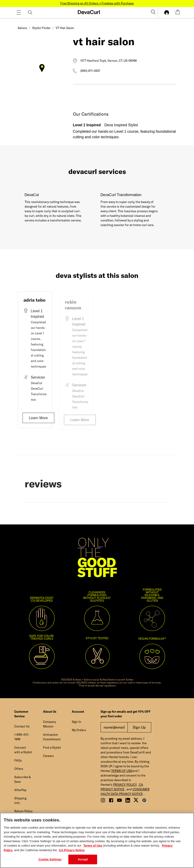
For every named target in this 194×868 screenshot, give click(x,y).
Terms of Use (93, 846)
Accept (83, 859)
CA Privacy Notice (72, 850)
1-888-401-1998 (22, 737)
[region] (97, 840)
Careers (48, 756)
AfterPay (20, 790)
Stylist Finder (41, 28)
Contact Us (22, 726)
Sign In (77, 722)
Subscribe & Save (22, 779)
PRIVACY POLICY (125, 785)
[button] (91, 13)
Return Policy (23, 811)
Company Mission (49, 724)
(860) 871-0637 (90, 71)
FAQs (18, 760)
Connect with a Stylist (23, 750)
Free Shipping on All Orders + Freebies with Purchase (97, 3)
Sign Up (139, 727)
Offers (19, 769)
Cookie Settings (50, 859)
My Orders (79, 730)
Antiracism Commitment (52, 737)
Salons (22, 28)
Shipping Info (20, 800)
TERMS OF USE (122, 771)
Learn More (38, 420)
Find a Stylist (52, 747)
